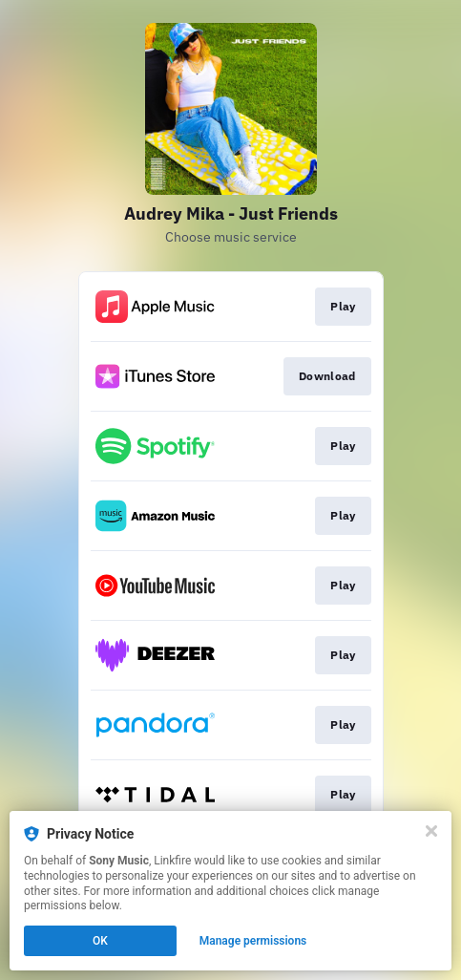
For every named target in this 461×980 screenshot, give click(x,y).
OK (100, 941)
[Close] (431, 831)
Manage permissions (253, 941)
